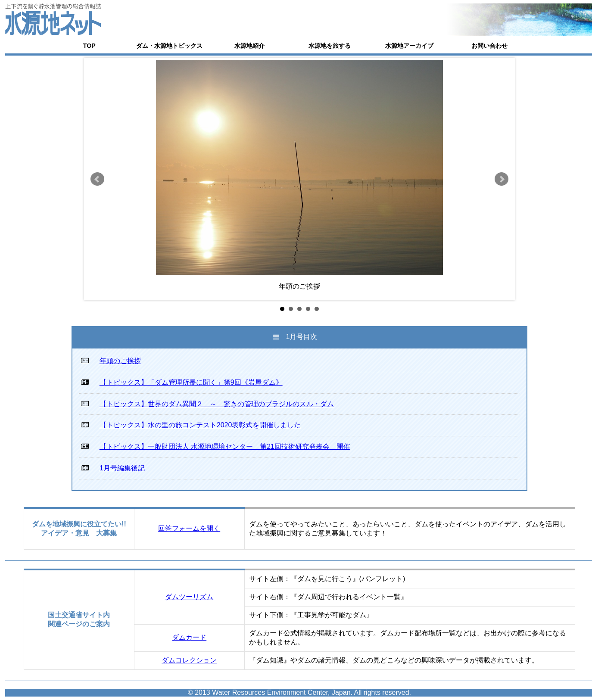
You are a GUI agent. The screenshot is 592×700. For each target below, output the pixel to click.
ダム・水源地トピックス (169, 46)
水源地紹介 (249, 46)
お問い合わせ (489, 46)
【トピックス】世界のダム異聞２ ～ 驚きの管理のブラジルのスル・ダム (217, 404)
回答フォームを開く (189, 528)
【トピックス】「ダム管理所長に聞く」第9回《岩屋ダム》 (191, 382)
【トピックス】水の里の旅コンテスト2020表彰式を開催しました (200, 425)
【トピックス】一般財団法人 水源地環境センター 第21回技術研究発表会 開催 (225, 446)
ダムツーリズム (189, 597)
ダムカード (189, 637)
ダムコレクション (189, 660)
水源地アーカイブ (409, 46)
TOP (89, 46)
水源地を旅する (330, 46)
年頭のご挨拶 (120, 361)
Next (502, 179)
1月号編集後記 (122, 468)
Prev (97, 179)
